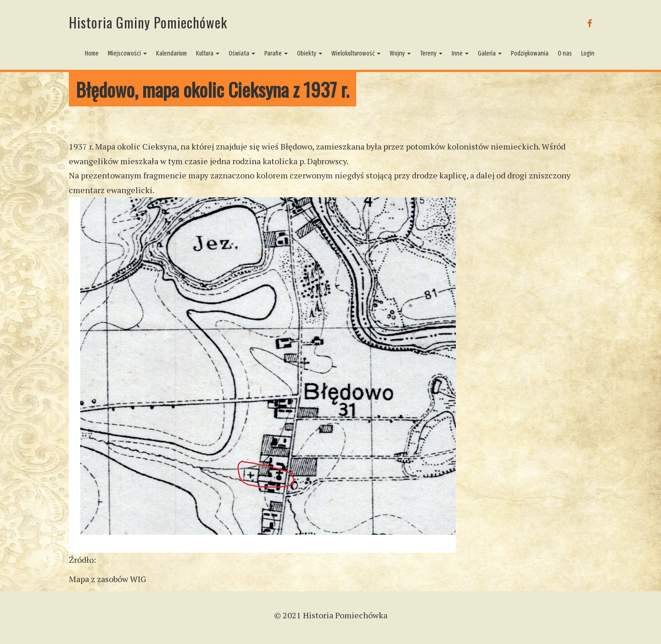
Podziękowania (530, 53)
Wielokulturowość (356, 53)
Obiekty (310, 53)
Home (92, 53)
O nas (565, 53)
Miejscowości (127, 53)
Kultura (208, 53)
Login (588, 53)
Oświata (242, 53)
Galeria (490, 53)
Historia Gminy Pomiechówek (148, 22)
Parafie (276, 53)
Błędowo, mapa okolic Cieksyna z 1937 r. (213, 89)
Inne (460, 53)
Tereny (431, 53)
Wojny (400, 53)
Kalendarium (171, 53)
